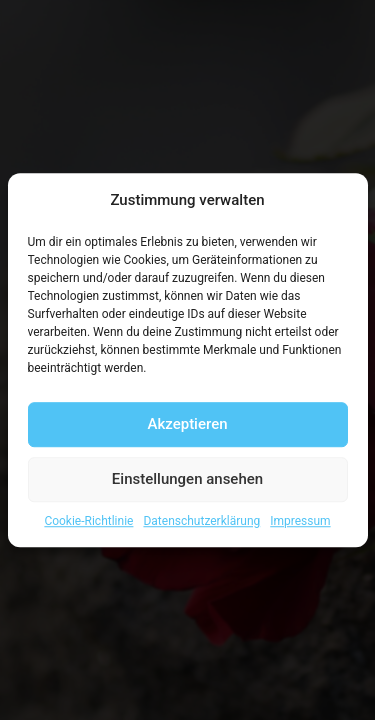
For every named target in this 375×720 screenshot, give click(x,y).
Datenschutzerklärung (201, 521)
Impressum (300, 521)
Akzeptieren (187, 424)
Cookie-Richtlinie (88, 521)
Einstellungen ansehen (187, 479)
